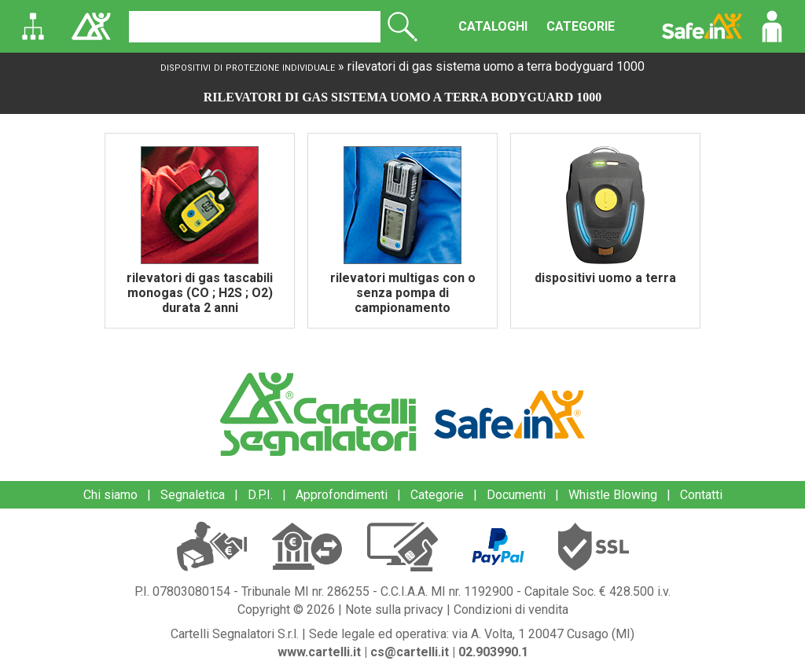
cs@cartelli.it (410, 652)
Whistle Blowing (613, 495)
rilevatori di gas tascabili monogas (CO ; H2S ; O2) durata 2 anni (200, 293)
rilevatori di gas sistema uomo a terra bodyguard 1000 (496, 66)
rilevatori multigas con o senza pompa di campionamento (403, 293)
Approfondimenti (342, 495)
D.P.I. (260, 495)
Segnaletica (193, 495)
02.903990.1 (493, 652)
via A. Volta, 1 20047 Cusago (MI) (543, 634)
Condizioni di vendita (511, 610)
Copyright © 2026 (286, 610)
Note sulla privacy (394, 610)
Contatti (701, 495)
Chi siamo (110, 495)
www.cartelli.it (319, 652)
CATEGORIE (581, 26)
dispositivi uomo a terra (605, 278)
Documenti (516, 495)
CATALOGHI (493, 26)
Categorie (437, 495)
